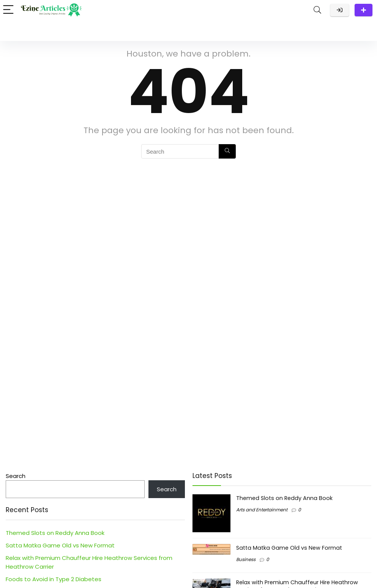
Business (246, 559)
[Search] (317, 10)
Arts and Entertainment (262, 510)
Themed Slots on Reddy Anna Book (55, 533)
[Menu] (9, 10)
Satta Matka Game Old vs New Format (60, 545)
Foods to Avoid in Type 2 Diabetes (54, 579)
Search (16, 476)
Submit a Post (364, 10)
